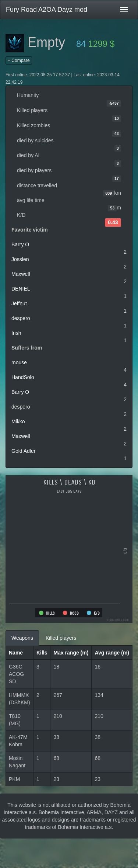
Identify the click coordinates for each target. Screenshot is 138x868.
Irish (16, 333)
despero (21, 318)
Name (16, 653)
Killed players (61, 638)
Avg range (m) (112, 653)
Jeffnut (19, 303)
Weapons (22, 638)
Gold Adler (23, 451)
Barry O (20, 244)
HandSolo (23, 377)
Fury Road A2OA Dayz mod (47, 10)
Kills (42, 653)
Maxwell (21, 274)
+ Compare (19, 60)
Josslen (20, 259)
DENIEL (21, 289)
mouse (19, 362)
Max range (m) (71, 653)
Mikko (18, 421)
